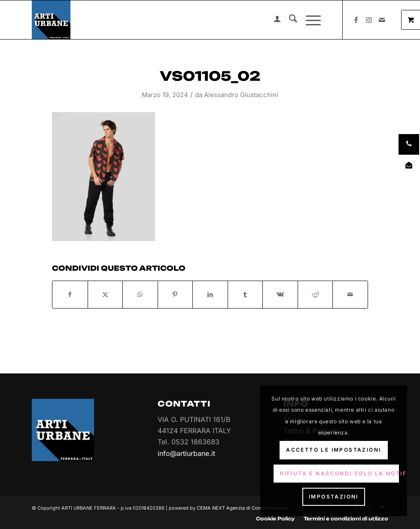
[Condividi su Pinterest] (175, 294)
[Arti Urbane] (51, 20)
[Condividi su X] (105, 294)
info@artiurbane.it (186, 453)
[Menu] (309, 20)
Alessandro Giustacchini (241, 95)
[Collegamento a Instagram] (369, 20)
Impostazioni (334, 497)
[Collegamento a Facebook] (356, 20)
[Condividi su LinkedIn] (210, 294)
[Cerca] (289, 20)
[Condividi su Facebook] (70, 294)
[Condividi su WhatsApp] (140, 294)
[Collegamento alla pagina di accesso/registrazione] (273, 20)
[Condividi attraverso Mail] (350, 294)
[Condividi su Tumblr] (245, 294)
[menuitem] (273, 20)
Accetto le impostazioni (333, 450)
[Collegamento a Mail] (382, 20)
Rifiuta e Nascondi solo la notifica (339, 473)
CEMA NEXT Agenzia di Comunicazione (242, 508)
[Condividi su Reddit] (315, 294)
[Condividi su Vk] (280, 294)
